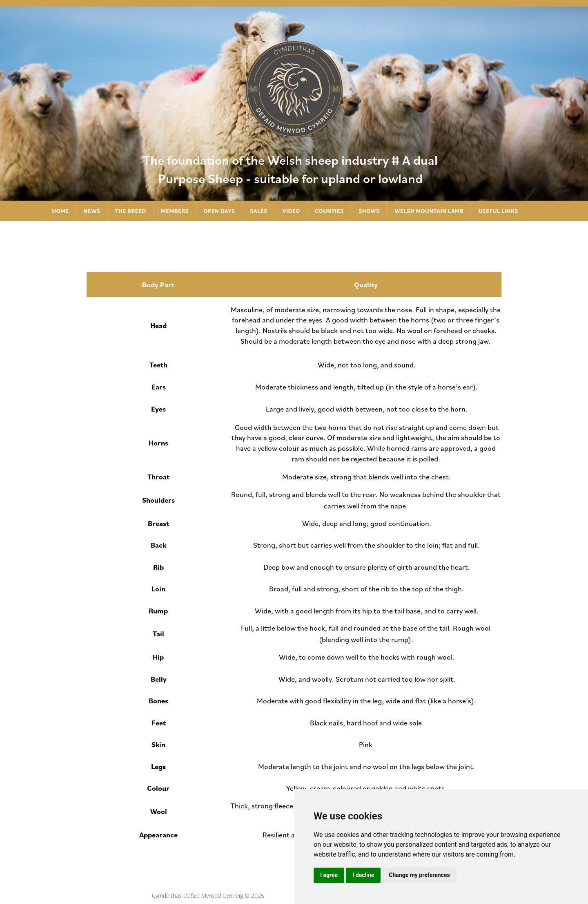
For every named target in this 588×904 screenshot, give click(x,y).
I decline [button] (363, 875)
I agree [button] (329, 875)
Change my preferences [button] (419, 875)
